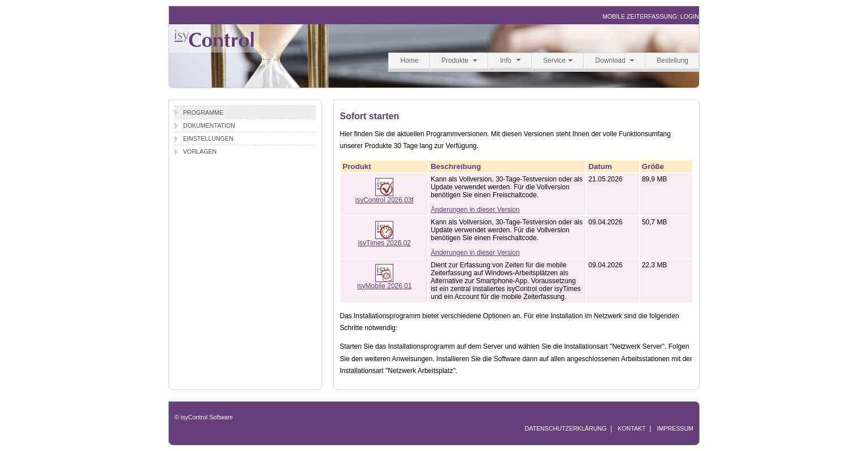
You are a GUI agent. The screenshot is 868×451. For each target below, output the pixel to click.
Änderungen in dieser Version (475, 210)
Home (409, 60)
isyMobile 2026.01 (385, 283)
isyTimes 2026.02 (384, 240)
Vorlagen (200, 151)
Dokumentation (209, 125)
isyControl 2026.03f (385, 197)
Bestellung (672, 60)
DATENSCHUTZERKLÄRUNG (565, 428)
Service (554, 60)
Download (610, 60)
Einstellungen (208, 138)
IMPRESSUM (675, 428)
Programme (203, 112)
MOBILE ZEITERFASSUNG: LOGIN (651, 16)
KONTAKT (632, 428)
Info (506, 60)
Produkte (455, 60)
